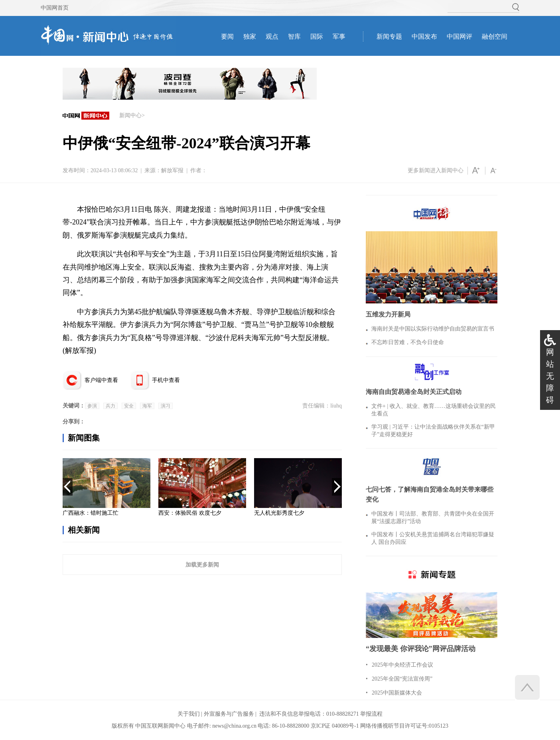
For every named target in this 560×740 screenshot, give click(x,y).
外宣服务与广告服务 (229, 714)
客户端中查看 (101, 380)
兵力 (110, 406)
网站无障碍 (550, 376)
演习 (166, 406)
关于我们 (189, 714)
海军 (147, 406)
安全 (129, 406)
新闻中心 (130, 115)
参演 (92, 406)
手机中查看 (166, 380)
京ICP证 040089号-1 (335, 726)
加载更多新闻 (202, 565)
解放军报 (172, 170)
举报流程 (371, 714)
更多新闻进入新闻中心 (436, 170)
